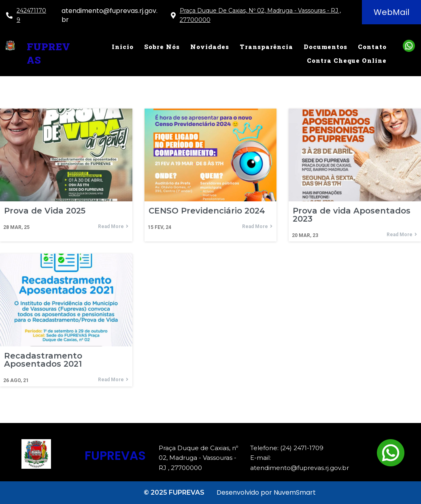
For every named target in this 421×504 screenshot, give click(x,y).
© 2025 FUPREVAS (174, 492)
